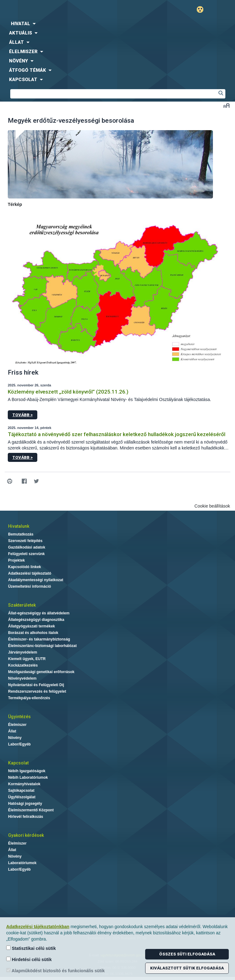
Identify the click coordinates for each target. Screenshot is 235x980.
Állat (12, 731)
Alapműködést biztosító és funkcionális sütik (55, 971)
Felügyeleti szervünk (26, 554)
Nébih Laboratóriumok (28, 777)
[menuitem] (118, 24)
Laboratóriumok (22, 863)
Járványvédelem (23, 652)
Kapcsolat (18, 763)
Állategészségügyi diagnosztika (36, 620)
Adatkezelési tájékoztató (30, 573)
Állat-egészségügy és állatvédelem (39, 613)
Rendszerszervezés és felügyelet (37, 691)
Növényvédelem (22, 678)
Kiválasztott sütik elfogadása (187, 968)
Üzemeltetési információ (30, 586)
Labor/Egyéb (19, 744)
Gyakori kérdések (26, 835)
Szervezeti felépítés (25, 541)
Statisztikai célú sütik (31, 948)
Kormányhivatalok (24, 784)
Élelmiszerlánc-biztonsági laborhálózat (42, 646)
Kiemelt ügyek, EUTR (27, 659)
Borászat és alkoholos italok (33, 633)
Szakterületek (22, 605)
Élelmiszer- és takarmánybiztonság (39, 639)
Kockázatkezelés (23, 665)
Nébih (59, 10)
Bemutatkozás (21, 534)
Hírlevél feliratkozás (26, 817)
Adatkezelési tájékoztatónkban (38, 927)
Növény (15, 738)
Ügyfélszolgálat (22, 797)
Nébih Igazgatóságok (27, 771)
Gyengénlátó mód (203, 9)
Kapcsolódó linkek (25, 567)
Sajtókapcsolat (21, 791)
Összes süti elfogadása (187, 954)
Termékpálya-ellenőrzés (29, 698)
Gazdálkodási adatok (27, 547)
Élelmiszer (17, 725)
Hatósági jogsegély (25, 804)
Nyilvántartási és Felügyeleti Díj (36, 685)
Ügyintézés (19, 717)
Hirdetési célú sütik (29, 959)
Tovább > (23, 415)
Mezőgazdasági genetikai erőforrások (41, 672)
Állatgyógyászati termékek (32, 626)
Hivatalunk (19, 526)
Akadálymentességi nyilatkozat (36, 580)
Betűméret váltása (226, 105)
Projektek (16, 560)
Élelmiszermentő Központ (31, 810)
